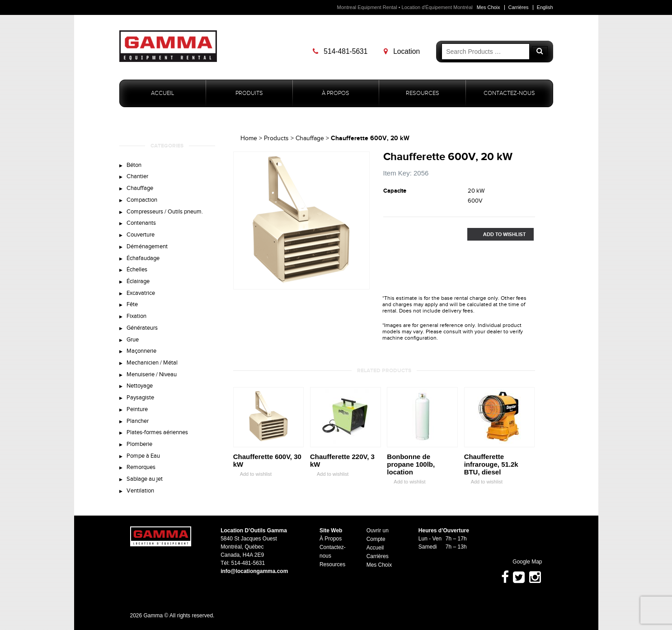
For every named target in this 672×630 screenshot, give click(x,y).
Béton (134, 165)
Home (249, 138)
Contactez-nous (509, 93)
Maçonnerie (141, 352)
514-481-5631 (341, 51)
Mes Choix (488, 7)
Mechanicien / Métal (152, 364)
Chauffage (140, 189)
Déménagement (147, 247)
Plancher (138, 423)
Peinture (137, 411)
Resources (423, 93)
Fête (132, 306)
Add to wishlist (252, 474)
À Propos (336, 93)
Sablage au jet (145, 481)
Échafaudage (143, 259)
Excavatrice (141, 294)
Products (276, 138)
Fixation (136, 317)
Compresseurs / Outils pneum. (165, 212)
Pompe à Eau (143, 458)
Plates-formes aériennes (157, 435)
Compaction (142, 200)
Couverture (141, 235)
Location (402, 51)
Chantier (137, 177)
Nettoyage (140, 388)
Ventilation (140, 493)
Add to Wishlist (497, 234)
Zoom (363, 283)
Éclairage (138, 282)
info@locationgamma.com (254, 571)
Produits (249, 93)
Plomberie (139, 446)
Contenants (141, 223)
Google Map (523, 562)
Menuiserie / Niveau (152, 376)
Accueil (162, 93)
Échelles (137, 270)
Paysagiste (140, 399)
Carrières (518, 7)
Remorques (141, 469)
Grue (133, 341)
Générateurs (142, 329)
